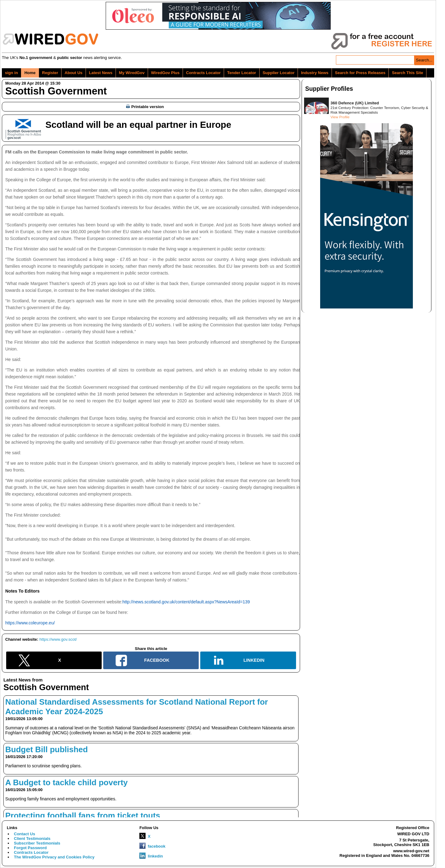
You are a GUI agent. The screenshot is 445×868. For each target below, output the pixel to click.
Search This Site (407, 73)
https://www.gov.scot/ (58, 639)
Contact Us (25, 834)
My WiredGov (132, 73)
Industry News (315, 73)
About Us (74, 73)
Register (50, 73)
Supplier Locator (279, 73)
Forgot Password (30, 848)
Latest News (101, 73)
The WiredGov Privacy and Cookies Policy (54, 857)
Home (30, 73)
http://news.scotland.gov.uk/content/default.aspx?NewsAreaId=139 (186, 602)
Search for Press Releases (360, 73)
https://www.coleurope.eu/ (30, 623)
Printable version (145, 107)
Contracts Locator (203, 73)
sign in (11, 73)
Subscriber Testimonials (37, 843)
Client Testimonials (32, 839)
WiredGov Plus (165, 73)
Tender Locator (242, 73)
